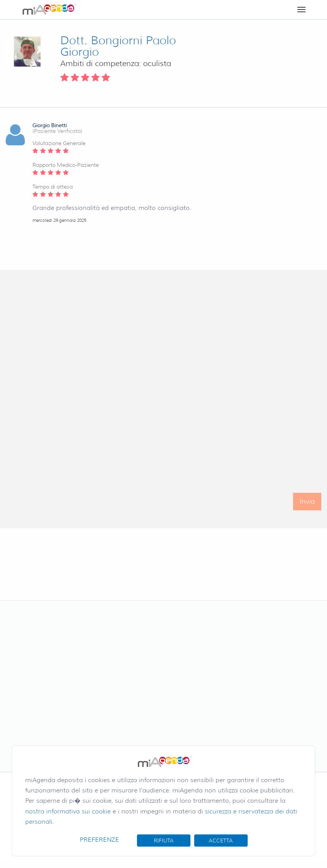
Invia (307, 506)
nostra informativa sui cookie (68, 811)
